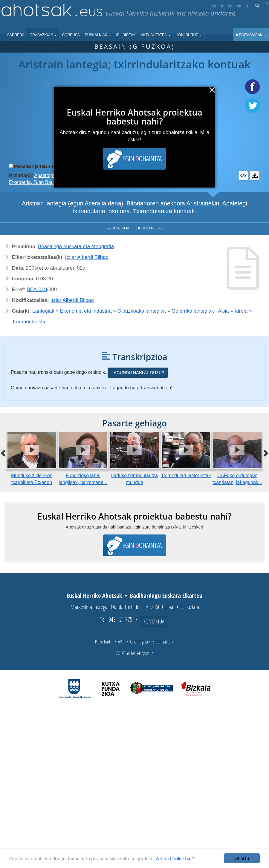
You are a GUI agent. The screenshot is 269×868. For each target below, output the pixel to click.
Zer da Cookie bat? (175, 859)
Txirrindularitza (29, 322)
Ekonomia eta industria (86, 311)
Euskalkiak (98, 35)
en (230, 6)
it (247, 6)
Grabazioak (43, 35)
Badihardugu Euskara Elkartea (166, 596)
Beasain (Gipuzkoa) (135, 46)
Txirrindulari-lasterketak (186, 476)
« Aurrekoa (118, 228)
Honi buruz (189, 35)
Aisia (223, 311)
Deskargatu (255, 176)
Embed (243, 176)
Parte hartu (104, 642)
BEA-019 (37, 289)
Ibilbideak (126, 35)
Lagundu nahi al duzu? (138, 373)
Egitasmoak (251, 35)
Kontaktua (154, 621)
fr (222, 6)
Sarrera (16, 35)
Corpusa (71, 35)
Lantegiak (43, 311)
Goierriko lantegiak (193, 311)
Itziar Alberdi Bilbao (87, 257)
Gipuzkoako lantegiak (142, 311)
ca (239, 6)
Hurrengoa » (150, 228)
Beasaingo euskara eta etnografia (76, 246)
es (214, 6)
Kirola (241, 311)
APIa (121, 642)
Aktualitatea (156, 35)
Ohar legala (139, 642)
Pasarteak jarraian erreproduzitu (46, 166)
